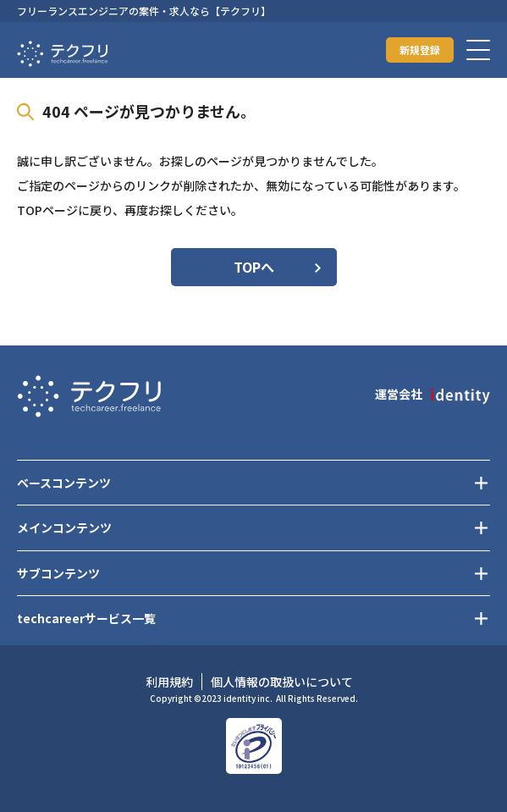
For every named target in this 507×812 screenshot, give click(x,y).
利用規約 (169, 682)
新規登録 (420, 50)
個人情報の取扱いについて (282, 682)
